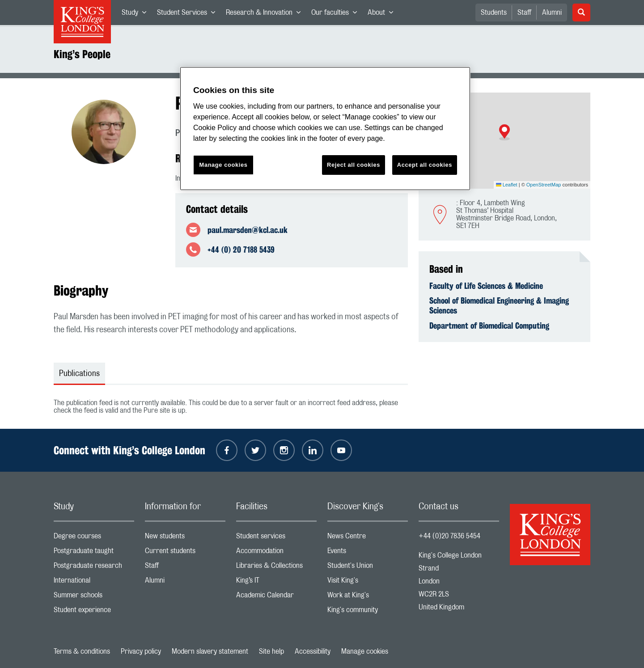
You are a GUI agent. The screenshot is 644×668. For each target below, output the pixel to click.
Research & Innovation (266, 14)
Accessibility (313, 651)
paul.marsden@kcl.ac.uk (248, 230)
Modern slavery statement (210, 651)
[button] (504, 132)
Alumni (552, 13)
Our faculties (337, 14)
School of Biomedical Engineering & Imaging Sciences (499, 305)
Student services (276, 538)
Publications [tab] (79, 374)
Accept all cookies (425, 165)
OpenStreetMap (544, 185)
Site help (271, 651)
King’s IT (276, 582)
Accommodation (276, 553)
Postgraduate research (94, 568)
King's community (368, 612)
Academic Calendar (276, 597)
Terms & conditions (82, 651)
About (383, 14)
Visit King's (368, 582)
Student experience (94, 612)
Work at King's (368, 597)
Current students (185, 553)
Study (137, 14)
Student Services (189, 14)
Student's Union (368, 568)
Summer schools (94, 597)
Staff (524, 13)
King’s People (82, 54)
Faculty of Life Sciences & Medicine (486, 286)
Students (494, 13)
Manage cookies (365, 651)
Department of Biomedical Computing (489, 326)
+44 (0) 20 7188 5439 (241, 249)
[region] (325, 129)
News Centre (368, 538)
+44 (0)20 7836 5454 (449, 536)
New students (185, 538)
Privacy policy (141, 651)
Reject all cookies (354, 165)
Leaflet (507, 185)
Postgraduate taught (94, 553)
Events (368, 553)
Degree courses (94, 538)
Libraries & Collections (276, 568)
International (94, 582)
